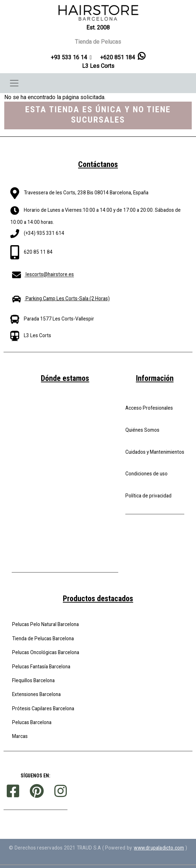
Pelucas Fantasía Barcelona (41, 667)
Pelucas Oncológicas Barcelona (46, 652)
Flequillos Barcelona (33, 680)
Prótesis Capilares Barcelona (43, 708)
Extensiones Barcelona (36, 694)
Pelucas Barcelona (32, 722)
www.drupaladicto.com (159, 848)
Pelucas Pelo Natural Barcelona (45, 624)
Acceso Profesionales (149, 408)
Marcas (20, 736)
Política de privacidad (148, 496)
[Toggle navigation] (14, 83)
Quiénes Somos (142, 430)
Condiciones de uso (146, 474)
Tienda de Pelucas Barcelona (43, 638)
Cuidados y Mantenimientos (155, 452)
